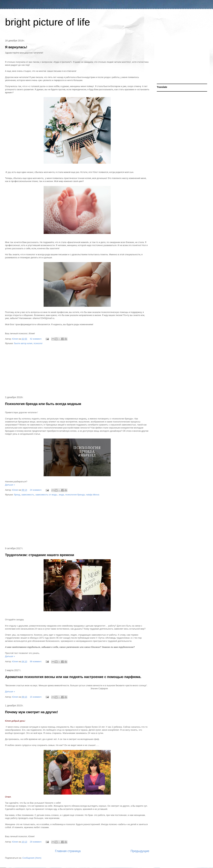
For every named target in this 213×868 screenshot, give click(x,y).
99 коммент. (36, 661)
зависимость (28, 495)
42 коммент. (36, 339)
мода (61, 495)
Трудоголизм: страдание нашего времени (40, 555)
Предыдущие (140, 851)
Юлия (15, 339)
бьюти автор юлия (23, 343)
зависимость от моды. (47, 495)
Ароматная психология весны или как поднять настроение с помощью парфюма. (73, 677)
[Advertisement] (77, 371)
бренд (17, 495)
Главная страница (68, 851)
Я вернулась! (16, 47)
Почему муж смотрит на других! (31, 712)
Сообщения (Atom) (32, 858)
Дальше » (10, 485)
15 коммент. (36, 697)
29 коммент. (36, 842)
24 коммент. (36, 490)
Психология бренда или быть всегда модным (43, 404)
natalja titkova (93, 495)
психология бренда (75, 495)
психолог (38, 343)
